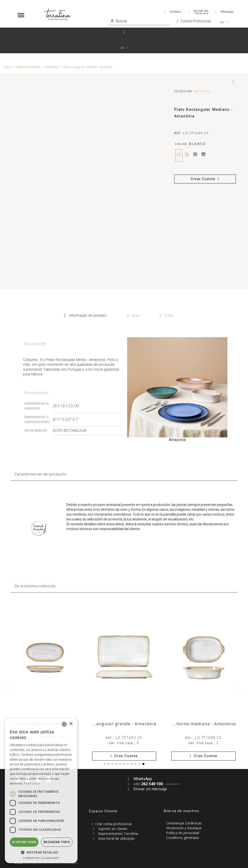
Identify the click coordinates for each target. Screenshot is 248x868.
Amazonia (202, 91)
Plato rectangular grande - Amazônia (116, 724)
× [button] (71, 724)
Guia (133, 315)
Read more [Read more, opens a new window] (32, 783)
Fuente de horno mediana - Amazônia (195, 724)
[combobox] (64, 724)
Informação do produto (85, 315)
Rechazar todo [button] (57, 842)
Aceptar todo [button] (24, 842)
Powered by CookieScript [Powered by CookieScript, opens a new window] (41, 858)
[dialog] (41, 791)
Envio (166, 315)
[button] (205, 179)
